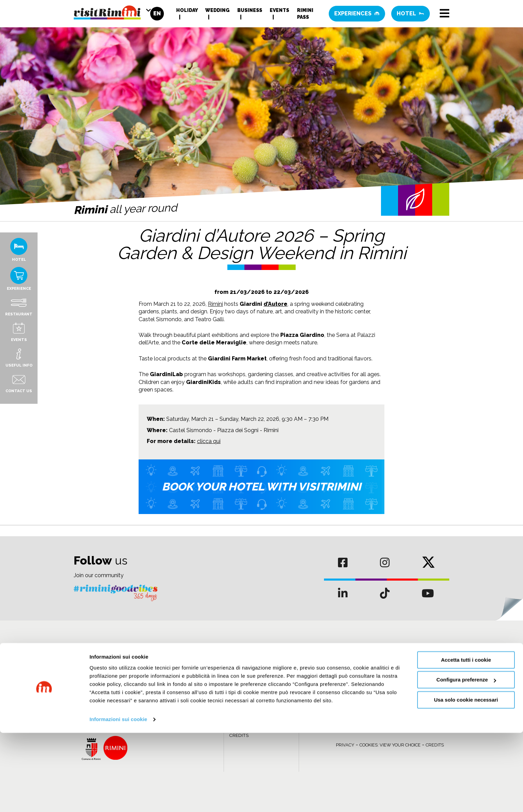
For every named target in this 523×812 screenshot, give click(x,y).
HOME (236, 682)
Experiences (357, 15)
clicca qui (209, 441)
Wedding (217, 12)
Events (279, 12)
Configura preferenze (466, 759)
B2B (234, 705)
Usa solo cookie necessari (466, 779)
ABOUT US (241, 690)
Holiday (187, 12)
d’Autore (275, 304)
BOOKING (239, 697)
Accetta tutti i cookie (466, 739)
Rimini (215, 304)
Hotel (411, 15)
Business (250, 12)
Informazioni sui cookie (118, 799)
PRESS (236, 720)
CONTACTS (242, 713)
